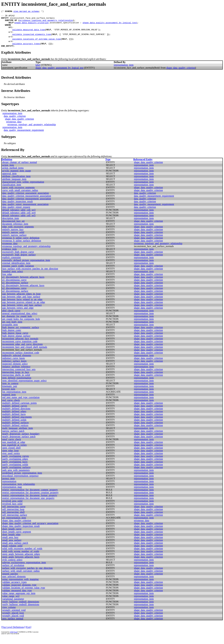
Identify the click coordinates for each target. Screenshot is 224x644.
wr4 (10, 47)
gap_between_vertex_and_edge (18, 315)
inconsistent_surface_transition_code (21, 360)
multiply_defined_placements (17, 424)
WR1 (10, 30)
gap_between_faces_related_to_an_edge (22, 306)
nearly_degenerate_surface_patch (19, 444)
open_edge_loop (10, 458)
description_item (11, 225)
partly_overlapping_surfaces (16, 474)
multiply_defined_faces (14, 421)
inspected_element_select (15, 371)
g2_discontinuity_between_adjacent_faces (23, 292)
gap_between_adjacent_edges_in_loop (21, 301)
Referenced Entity (143, 166)
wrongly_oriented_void (14, 617)
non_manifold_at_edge (14, 449)
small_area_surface (12, 547)
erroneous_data (14, 129)
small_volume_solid (12, 553)
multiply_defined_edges (14, 418)
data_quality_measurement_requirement (24, 137)
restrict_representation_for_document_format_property (30, 502)
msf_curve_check (11, 407)
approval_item (9, 180)
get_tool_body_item (12, 329)
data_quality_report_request (16, 214)
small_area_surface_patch (15, 550)
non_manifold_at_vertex (14, 452)
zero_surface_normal (13, 625)
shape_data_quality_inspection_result (21, 533)
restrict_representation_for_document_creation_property (30, 499)
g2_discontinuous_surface (15, 298)
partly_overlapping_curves (16, 463)
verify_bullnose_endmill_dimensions (21, 611)
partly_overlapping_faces (15, 469)
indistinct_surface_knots (14, 368)
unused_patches (10, 581)
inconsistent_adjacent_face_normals (20, 346)
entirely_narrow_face (13, 236)
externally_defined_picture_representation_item (26, 267)
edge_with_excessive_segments (18, 234)
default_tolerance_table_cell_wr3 (19, 217)
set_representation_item (14, 525)
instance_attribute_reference (16, 374)
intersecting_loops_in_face (16, 379)
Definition (7, 166)
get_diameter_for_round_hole (17, 323)
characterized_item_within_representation (23, 189)
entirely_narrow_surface (14, 242)
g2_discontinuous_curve (14, 295)
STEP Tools (14, 639)
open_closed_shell (11, 455)
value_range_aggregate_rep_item (19, 600)
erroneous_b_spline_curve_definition (21, 245)
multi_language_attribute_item (17, 435)
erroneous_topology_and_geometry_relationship (46, 22)
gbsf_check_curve (11, 318)
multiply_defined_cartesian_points (19, 410)
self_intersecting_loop (13, 516)
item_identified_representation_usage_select (24, 388)
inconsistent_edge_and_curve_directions (22, 351)
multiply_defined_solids (14, 427)
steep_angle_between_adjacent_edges (21, 561)
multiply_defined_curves (15, 413)
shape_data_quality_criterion (32, 25)
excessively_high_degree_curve (18, 259)
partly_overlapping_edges (15, 466)
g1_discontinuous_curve (14, 287)
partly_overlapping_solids (15, 471)
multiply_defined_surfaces (15, 430)
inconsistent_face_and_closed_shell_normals (25, 354)
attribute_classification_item (16, 183)
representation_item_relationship (19, 491)
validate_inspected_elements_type (32, 39)
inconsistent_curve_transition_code (20, 348)
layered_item (9, 396)
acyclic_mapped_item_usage (17, 178)
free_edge (7, 281)
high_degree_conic (12, 337)
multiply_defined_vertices (15, 432)
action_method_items (13, 175)
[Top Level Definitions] (13, 634)
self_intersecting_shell (13, 519)
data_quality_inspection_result (17, 208)
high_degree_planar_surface (16, 343)
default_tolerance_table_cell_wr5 (19, 222)
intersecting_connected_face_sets (19, 376)
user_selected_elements (14, 583)
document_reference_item (15, 231)
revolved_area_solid (12, 508)
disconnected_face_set (13, 228)
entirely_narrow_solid (13, 239)
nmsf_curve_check (12, 446)
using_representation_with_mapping (20, 586)
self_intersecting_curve (14, 513)
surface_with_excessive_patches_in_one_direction (27, 575)
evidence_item (9, 256)
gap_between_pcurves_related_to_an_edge (24, 309)
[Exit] (28, 634)
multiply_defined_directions (16, 416)
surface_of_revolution (13, 572)
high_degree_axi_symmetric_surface (21, 334)
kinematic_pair (10, 393)
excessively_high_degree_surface (19, 262)
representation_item (124, 72)
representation (9, 488)
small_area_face (10, 544)
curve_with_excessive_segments (18, 194)
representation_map (12, 494)
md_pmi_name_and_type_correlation (21, 404)
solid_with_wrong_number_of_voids (21, 558)
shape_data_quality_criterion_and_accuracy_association (30, 530)
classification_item (12, 192)
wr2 (10, 36)
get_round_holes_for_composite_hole (21, 326)
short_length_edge (11, 541)
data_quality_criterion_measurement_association (27, 203)
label (38, 72)
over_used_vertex (11, 460)
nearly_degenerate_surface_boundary (21, 441)
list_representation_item (14, 399)
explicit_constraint (11, 264)
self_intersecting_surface (15, 522)
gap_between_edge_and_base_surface (21, 304)
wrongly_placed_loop (13, 620)
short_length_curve (12, 536)
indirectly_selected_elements (17, 362)
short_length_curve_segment (17, 539)
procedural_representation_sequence (20, 483)
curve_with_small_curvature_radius (20, 197)
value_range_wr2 (11, 603)
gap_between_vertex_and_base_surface (22, 312)
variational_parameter (13, 606)
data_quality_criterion (15, 123)
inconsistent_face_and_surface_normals (32, 19)
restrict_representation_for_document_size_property (28, 505)
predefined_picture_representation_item (22, 480)
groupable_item (10, 332)
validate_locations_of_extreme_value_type (36, 44)
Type (108, 166)
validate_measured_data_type (29, 33)
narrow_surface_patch (13, 438)
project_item (8, 485)
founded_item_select (13, 278)
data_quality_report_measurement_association (25, 211)
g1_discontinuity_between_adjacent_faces (23, 284)
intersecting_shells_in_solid (16, 382)
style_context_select (12, 567)
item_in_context (10, 390)
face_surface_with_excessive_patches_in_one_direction (30, 276)
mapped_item (9, 402)
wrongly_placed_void (13, 623)
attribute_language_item (14, 186)
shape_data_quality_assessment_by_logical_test (110, 25)
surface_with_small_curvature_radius (21, 578)
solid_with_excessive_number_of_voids (22, 555)
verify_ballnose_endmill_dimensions (21, 609)
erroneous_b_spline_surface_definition (22, 248)
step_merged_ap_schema (26, 12)
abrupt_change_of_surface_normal (20, 169)
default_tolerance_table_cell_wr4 (19, 220)
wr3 (10, 42)
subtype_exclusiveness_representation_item (24, 569)
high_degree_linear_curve (15, 340)
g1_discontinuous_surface (15, 290)
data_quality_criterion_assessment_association (25, 200)
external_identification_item (16, 270)
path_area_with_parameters (16, 477)
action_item (8, 172)
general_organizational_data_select (20, 320)
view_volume (9, 614)
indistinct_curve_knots (14, 365)
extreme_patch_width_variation (18, 273)
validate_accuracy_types (26, 50)
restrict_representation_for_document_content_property (30, 497)
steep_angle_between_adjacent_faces (21, 564)
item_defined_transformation (17, 385)
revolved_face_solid (12, 511)
